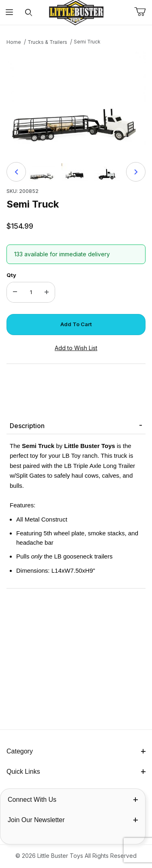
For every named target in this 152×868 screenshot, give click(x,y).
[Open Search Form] (29, 12)
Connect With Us (73, 800)
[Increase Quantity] (47, 292)
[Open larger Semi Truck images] (76, 101)
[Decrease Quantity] (15, 292)
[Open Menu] (10, 12)
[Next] (136, 172)
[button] (42, 172)
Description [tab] (27, 426)
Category (76, 751)
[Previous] (16, 172)
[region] (76, 172)
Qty (11, 275)
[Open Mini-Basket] (143, 12)
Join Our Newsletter (73, 820)
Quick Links (76, 772)
